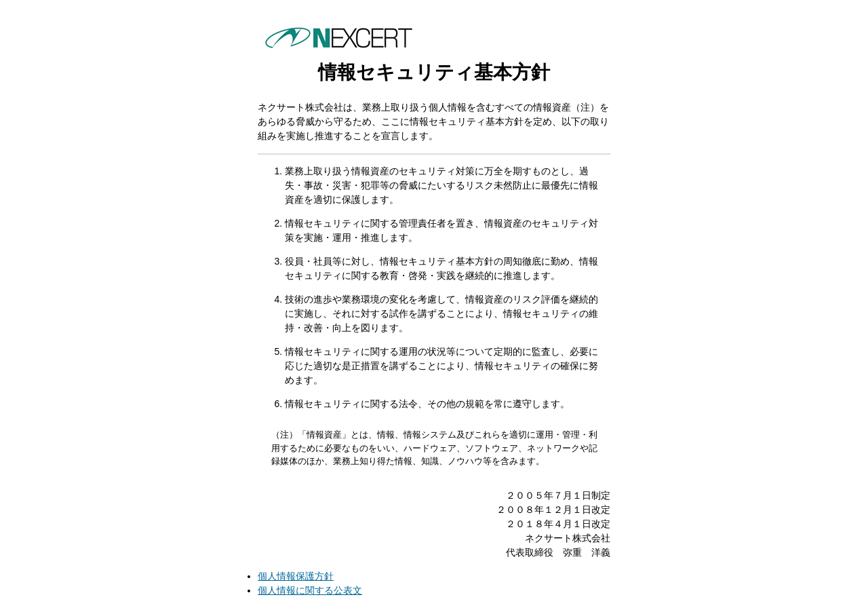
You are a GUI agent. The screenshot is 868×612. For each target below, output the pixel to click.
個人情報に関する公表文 (310, 590)
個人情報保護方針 (296, 576)
